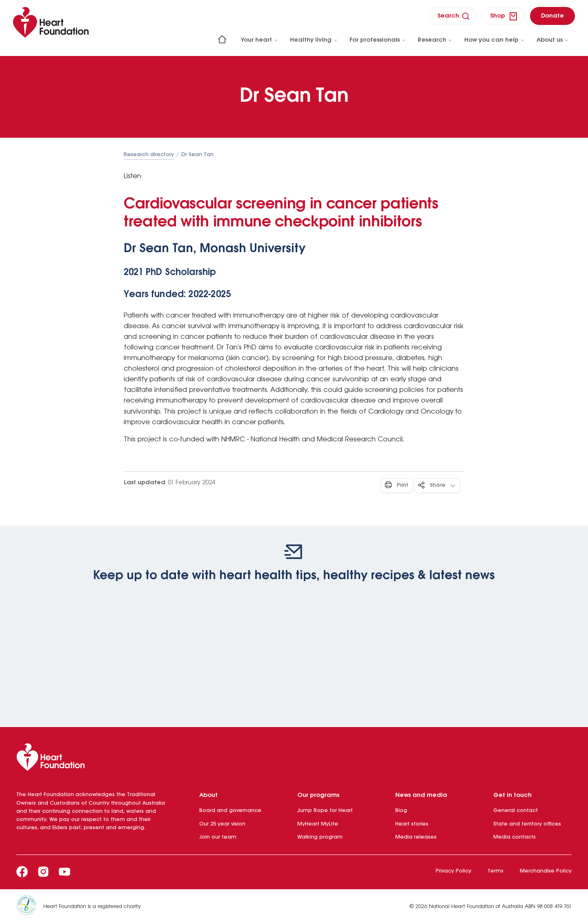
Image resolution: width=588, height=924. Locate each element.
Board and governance (230, 811)
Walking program (320, 837)
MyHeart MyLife (318, 824)
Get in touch (512, 795)
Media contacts (514, 837)
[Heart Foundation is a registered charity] (30, 907)
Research (435, 40)
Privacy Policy (453, 871)
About (208, 795)
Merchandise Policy (546, 871)
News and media (421, 795)
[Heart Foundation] (294, 759)
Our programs (318, 795)
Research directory (149, 155)
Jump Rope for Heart (325, 811)
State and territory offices (527, 824)
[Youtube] (65, 872)
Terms (496, 871)
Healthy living (314, 40)
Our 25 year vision (222, 824)
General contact (516, 811)
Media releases (416, 837)
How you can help (495, 40)
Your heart (260, 40)
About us (553, 40)
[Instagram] (43, 872)
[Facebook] (22, 872)
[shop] (503, 16)
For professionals (378, 40)
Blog (401, 811)
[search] (453, 16)
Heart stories (412, 824)
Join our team (218, 837)
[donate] (552, 16)
